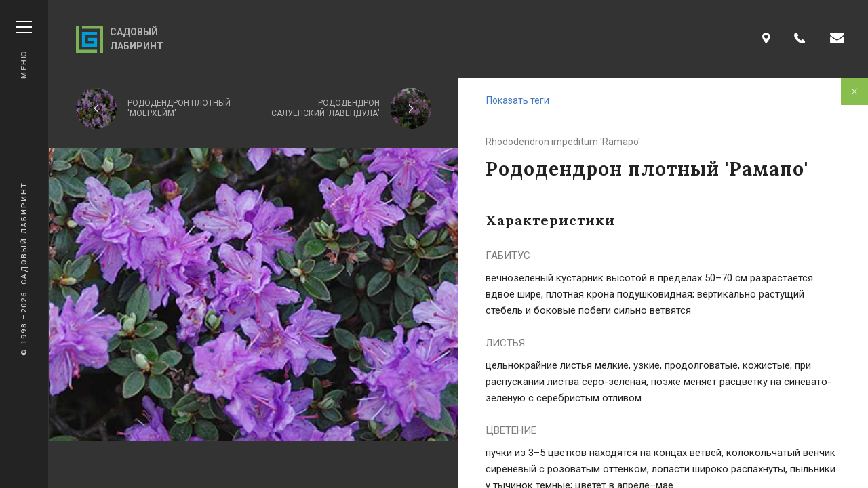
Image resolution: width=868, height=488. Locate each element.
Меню (24, 50)
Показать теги (518, 100)
